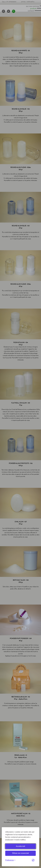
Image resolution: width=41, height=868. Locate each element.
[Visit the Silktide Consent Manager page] (33, 860)
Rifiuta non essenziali (20, 853)
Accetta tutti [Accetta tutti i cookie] (21, 846)
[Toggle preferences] (10, 860)
